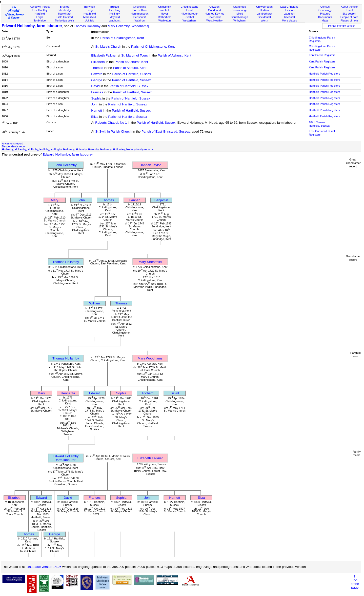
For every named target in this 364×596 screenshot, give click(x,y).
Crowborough (264, 7)
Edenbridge (65, 10)
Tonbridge (40, 20)
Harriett (97, 110)
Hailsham (289, 10)
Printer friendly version (342, 26)
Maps (325, 20)
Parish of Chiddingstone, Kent (122, 38)
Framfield (164, 10)
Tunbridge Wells (65, 20)
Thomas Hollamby (87, 26)
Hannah (135, 200)
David (95, 86)
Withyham (239, 20)
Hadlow (264, 10)
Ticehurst (289, 17)
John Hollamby (66, 165)
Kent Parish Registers (322, 55)
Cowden (214, 7)
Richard (148, 393)
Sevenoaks (214, 17)
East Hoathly (40, 10)
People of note (349, 17)
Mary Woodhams (150, 358)
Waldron (140, 20)
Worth (264, 20)
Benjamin (161, 200)
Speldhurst (264, 17)
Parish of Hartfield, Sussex (131, 74)
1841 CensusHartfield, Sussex (319, 124)
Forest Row (140, 10)
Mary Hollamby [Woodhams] (128, 26)
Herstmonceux (140, 14)
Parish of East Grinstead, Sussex (166, 131)
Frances (97, 92)
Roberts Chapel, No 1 (111, 123)
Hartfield (40, 14)
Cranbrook (240, 7)
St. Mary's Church (108, 47)
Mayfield (114, 17)
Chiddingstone (190, 7)
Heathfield (90, 14)
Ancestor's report (12, 143)
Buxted (115, 7)
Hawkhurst (65, 14)
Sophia (96, 98)
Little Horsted (65, 17)
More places (290, 20)
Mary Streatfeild (150, 262)
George (97, 80)
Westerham (190, 20)
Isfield (239, 14)
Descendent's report (14, 146)
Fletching (114, 10)
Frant (189, 10)
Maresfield (90, 17)
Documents (325, 17)
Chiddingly (164, 7)
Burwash (90, 7)
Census (325, 7)
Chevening (140, 7)
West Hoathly (215, 20)
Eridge (90, 10)
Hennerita (68, 393)
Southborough (240, 17)
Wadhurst (114, 20)
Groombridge (239, 10)
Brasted (65, 7)
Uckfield (90, 20)
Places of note (349, 20)
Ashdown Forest (40, 7)
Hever (164, 14)
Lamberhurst (264, 14)
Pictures (325, 14)
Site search (349, 14)
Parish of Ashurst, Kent (175, 55)
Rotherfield (164, 17)
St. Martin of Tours (135, 55)
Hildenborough (189, 14)
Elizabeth (98, 62)
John (95, 104)
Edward (97, 74)
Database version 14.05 (44, 567)
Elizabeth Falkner (104, 55)
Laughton (289, 14)
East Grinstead (289, 7)
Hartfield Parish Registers (324, 74)
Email (349, 10)
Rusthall (189, 17)
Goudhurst (215, 10)
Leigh (40, 17)
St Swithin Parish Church (113, 131)
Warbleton (164, 20)
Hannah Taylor (150, 165)
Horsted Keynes (214, 14)
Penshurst (140, 17)
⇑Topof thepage (355, 582)
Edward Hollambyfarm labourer (66, 458)
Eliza (95, 117)
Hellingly (115, 14)
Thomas (97, 68)
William (95, 303)
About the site (349, 7)
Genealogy (325, 10)
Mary (55, 200)
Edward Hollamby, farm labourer (32, 26)
